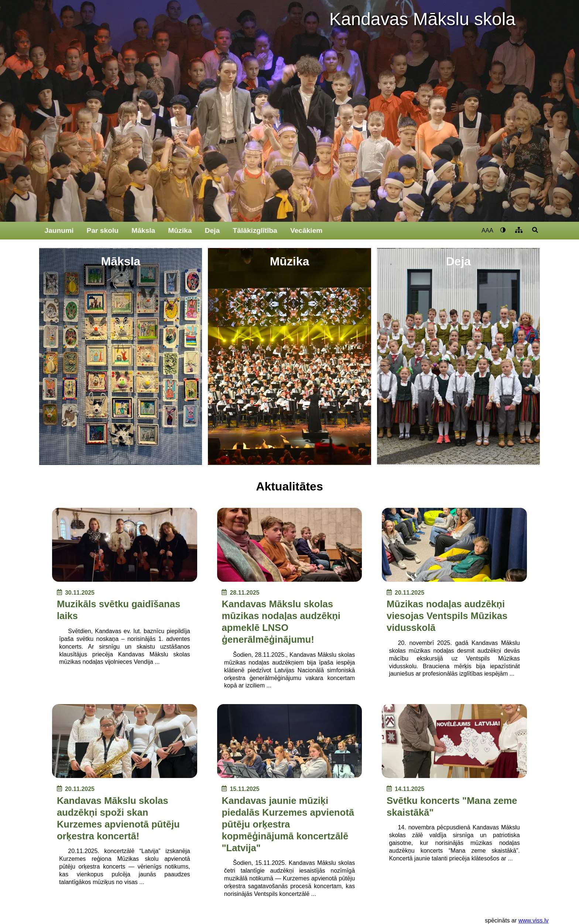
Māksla (143, 230)
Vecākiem (306, 230)
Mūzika (180, 230)
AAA (487, 230)
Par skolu (103, 230)
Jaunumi (59, 230)
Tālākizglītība (255, 230)
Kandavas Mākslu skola (422, 19)
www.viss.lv (534, 920)
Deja (213, 230)
